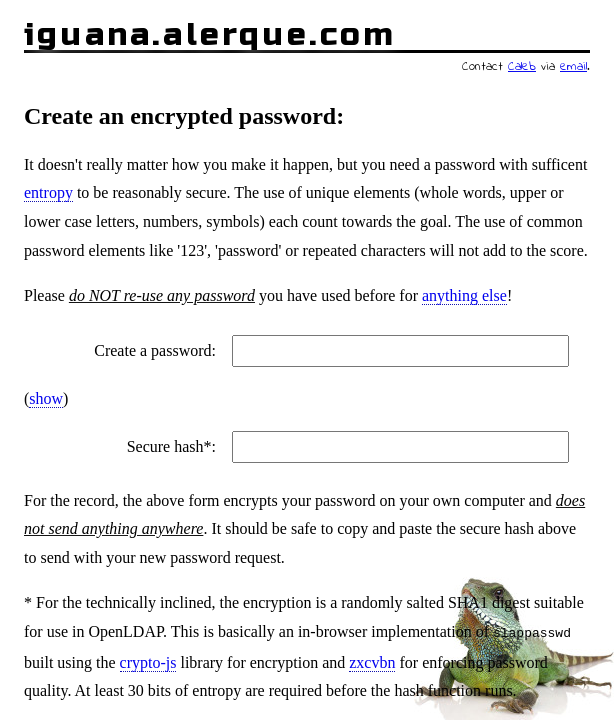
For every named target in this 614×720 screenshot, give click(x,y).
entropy (48, 192)
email (573, 67)
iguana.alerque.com (210, 34)
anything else (464, 295)
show (46, 398)
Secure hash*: (171, 446)
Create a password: (155, 350)
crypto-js (148, 660)
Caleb (522, 67)
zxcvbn (372, 660)
